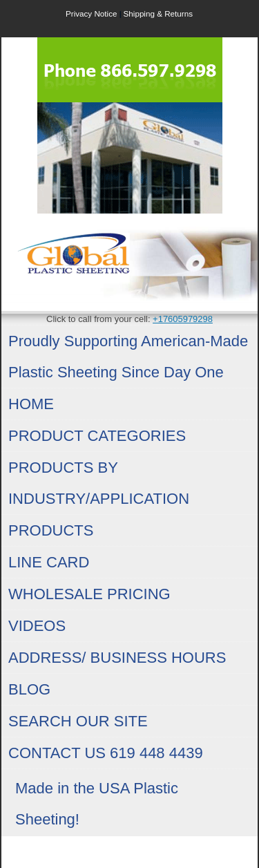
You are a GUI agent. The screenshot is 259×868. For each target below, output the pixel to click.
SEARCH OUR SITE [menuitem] (78, 721)
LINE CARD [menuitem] (49, 562)
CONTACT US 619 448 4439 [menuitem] (106, 753)
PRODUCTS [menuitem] (51, 530)
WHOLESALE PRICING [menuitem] (89, 594)
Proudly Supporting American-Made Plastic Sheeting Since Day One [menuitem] (128, 357)
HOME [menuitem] (31, 404)
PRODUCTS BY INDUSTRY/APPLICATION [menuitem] (99, 483)
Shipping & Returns (158, 13)
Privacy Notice (92, 13)
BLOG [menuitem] (29, 689)
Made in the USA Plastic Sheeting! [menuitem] (97, 804)
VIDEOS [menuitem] (37, 626)
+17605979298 (183, 319)
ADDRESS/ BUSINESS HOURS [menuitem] (117, 658)
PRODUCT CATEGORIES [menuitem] (97, 436)
